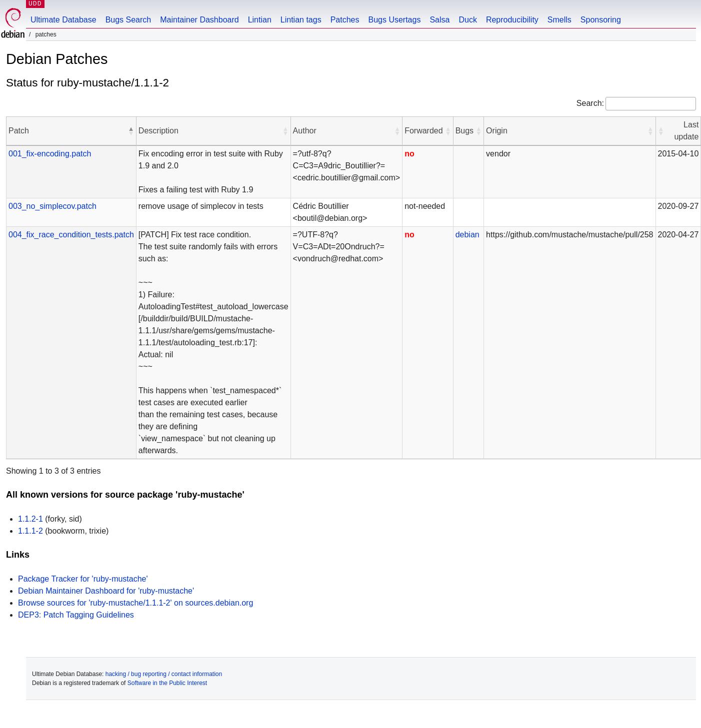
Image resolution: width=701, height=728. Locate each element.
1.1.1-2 (30, 531)
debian (467, 235)
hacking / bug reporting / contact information (164, 674)
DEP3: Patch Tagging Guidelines (76, 615)
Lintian (260, 20)
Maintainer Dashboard (199, 20)
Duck (467, 20)
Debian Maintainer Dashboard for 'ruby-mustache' (106, 591)
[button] (131, 131)
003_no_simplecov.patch (52, 206)
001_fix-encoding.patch (50, 154)
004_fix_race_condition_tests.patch (71, 235)
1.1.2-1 (30, 519)
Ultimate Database (63, 20)
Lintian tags (301, 20)
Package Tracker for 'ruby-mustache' (83, 579)
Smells (559, 20)
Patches (345, 20)
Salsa (439, 20)
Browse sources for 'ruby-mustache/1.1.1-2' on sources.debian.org (135, 603)
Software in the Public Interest (167, 683)
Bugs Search (128, 20)
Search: (590, 103)
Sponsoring (601, 20)
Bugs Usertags (394, 20)
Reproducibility (512, 20)
